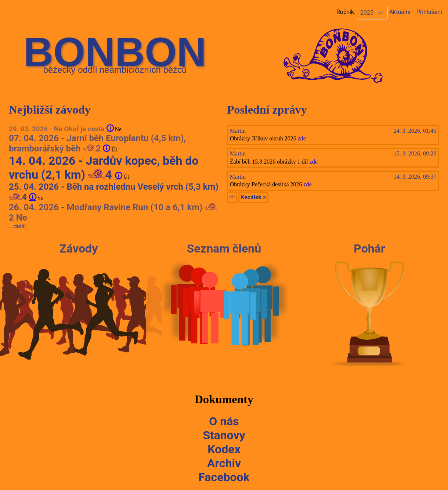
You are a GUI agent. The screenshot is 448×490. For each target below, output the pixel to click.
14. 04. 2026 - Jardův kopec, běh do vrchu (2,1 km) (104, 168)
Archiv (224, 463)
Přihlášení (429, 12)
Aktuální (399, 12)
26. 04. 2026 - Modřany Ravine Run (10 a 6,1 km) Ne (113, 212)
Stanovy (224, 435)
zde (302, 138)
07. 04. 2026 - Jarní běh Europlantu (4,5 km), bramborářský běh (97, 143)
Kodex (224, 449)
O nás (224, 421)
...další (17, 226)
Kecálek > (253, 197)
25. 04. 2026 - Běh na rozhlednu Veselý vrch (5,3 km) (114, 192)
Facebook (224, 477)
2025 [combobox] (367, 13)
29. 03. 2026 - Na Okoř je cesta (58, 129)
